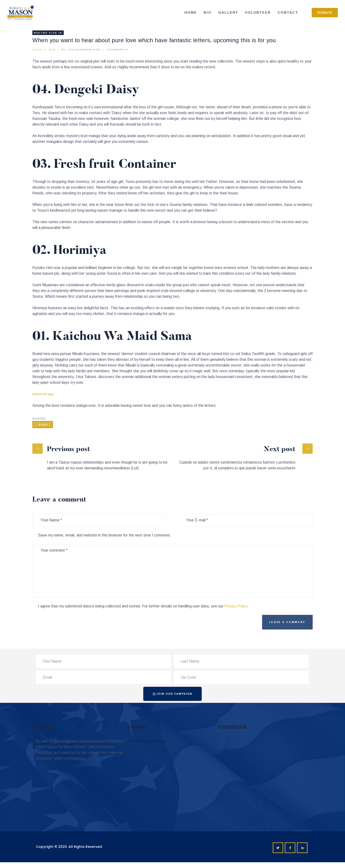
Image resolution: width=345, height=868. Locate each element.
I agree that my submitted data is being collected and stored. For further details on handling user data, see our (143, 606)
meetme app (43, 394)
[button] (325, 13)
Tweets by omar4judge (146, 741)
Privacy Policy (236, 606)
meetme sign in (48, 33)
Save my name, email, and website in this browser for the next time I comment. (105, 535)
